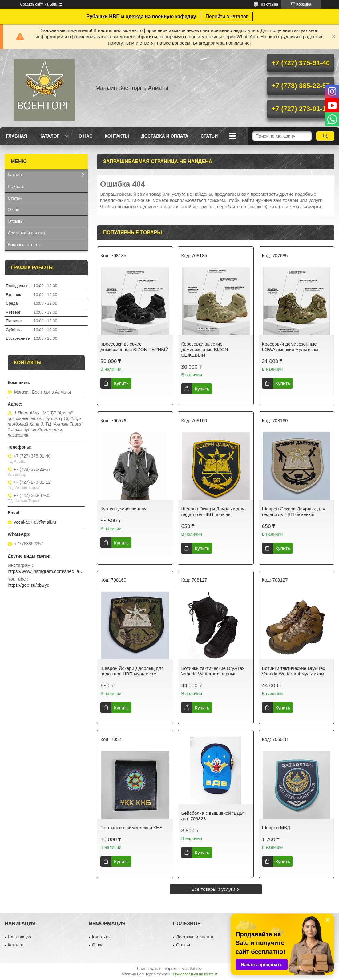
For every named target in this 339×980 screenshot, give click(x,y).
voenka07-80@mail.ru (35, 522)
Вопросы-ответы (24, 245)
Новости (16, 186)
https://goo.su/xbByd (29, 585)
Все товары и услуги (213, 889)
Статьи (209, 136)
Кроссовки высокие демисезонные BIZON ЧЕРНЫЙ (134, 347)
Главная (17, 136)
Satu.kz (196, 969)
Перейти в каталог (227, 16)
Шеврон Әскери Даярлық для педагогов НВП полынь (213, 512)
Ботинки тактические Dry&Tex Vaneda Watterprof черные (213, 671)
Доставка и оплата (165, 136)
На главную (19, 937)
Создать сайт (32, 4)
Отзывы (16, 221)
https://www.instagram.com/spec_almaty (46, 571)
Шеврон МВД (276, 828)
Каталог (49, 136)
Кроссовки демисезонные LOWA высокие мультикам (290, 347)
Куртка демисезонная (123, 509)
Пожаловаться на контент (195, 974)
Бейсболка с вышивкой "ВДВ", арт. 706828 (213, 816)
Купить (121, 383)
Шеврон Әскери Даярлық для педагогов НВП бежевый (294, 512)
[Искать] (325, 136)
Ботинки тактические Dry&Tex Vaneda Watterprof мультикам (294, 671)
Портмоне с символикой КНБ (131, 828)
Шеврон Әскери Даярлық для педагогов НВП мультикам (132, 671)
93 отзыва (270, 4)
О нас (85, 136)
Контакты (117, 136)
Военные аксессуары (295, 207)
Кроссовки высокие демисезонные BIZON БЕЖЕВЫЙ (204, 349)
